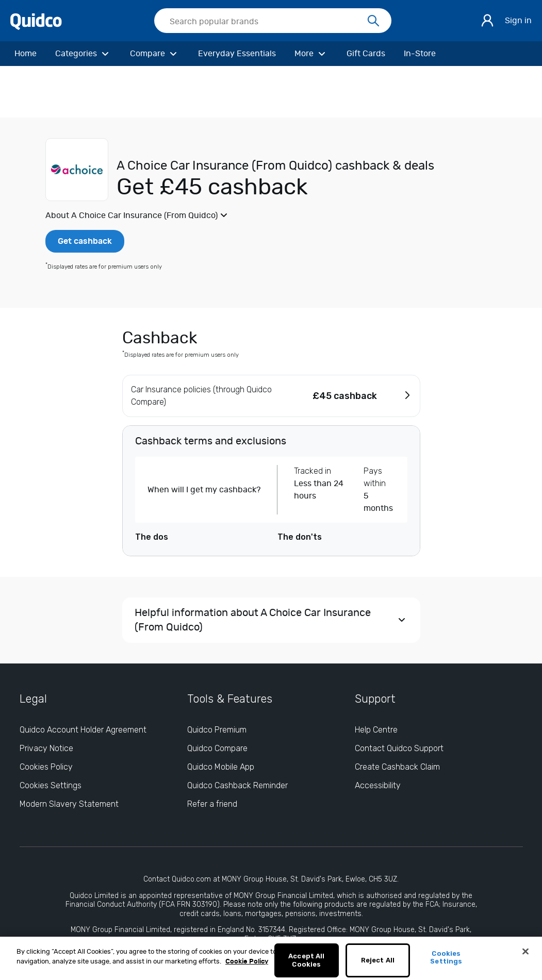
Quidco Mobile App (221, 767)
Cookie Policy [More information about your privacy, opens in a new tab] (247, 967)
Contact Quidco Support (399, 748)
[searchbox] (273, 21)
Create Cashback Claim (397, 767)
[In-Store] (420, 54)
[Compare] (155, 54)
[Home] (26, 54)
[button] (271, 215)
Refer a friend (212, 804)
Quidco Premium (217, 730)
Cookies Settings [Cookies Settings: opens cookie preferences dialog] (51, 785)
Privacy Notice (46, 748)
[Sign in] (487, 21)
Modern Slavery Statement (69, 804)
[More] (311, 54)
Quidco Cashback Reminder (237, 785)
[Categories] (83, 54)
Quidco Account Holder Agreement (83, 730)
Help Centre (376, 730)
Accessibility (378, 785)
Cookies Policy (46, 767)
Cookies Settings (446, 963)
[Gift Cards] (366, 54)
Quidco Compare (217, 748)
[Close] (525, 957)
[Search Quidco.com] (267, 22)
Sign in (518, 21)
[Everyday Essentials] (237, 54)
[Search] (373, 21)
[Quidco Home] (36, 21)
